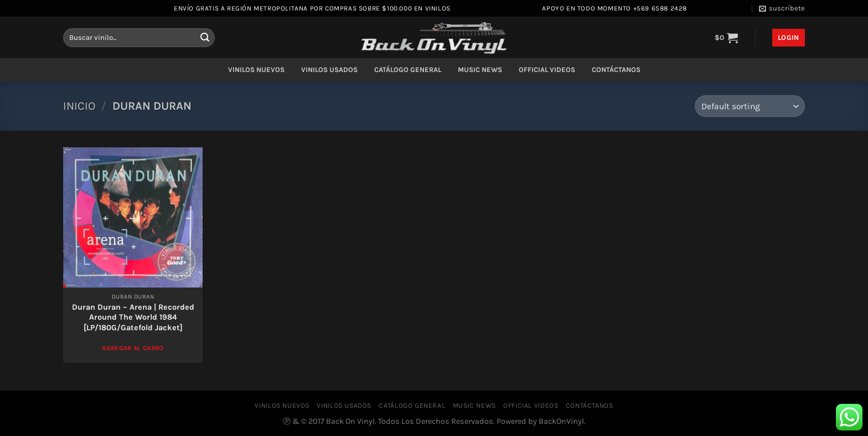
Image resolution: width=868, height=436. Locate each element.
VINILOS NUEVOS (256, 70)
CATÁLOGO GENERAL (408, 70)
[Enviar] (205, 38)
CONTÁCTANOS (616, 70)
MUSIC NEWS (480, 70)
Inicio (79, 106)
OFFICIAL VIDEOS (547, 70)
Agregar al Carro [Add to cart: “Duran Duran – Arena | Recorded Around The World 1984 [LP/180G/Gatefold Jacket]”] (133, 348)
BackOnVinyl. (562, 421)
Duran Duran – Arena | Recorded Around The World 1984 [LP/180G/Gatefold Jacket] (133, 317)
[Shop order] (750, 106)
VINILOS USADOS (329, 70)
